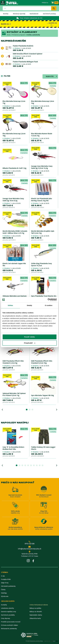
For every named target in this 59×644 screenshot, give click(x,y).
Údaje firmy (5, 583)
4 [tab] (25, 465)
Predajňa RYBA (6, 579)
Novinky (6, 14)
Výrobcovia (5, 596)
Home (9, 35)
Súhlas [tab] (10, 305)
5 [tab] (28, 465)
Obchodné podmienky (8, 586)
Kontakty (4, 605)
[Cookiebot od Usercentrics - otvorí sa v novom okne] (48, 300)
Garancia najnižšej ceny (8, 612)
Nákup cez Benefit (36, 612)
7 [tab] (34, 465)
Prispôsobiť (30, 343)
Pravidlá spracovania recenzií (11, 622)
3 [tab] (32, 410)
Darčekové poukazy (49, 14)
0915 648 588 (29, 543)
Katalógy (4, 593)
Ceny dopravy (6, 618)
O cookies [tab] (49, 305)
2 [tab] (30, 410)
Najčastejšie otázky (36, 615)
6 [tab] (31, 465)
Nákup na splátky (35, 608)
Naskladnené (34, 14)
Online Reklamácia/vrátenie (39, 605)
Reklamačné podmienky (9, 629)
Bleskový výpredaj (19, 14)
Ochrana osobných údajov (9, 625)
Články (3, 590)
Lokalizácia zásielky (7, 608)
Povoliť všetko (30, 337)
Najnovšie (50, 76)
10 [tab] (43, 465)
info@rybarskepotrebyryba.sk (29, 548)
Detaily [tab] (30, 305)
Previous (2, 410)
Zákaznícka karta (35, 618)
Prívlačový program (18, 35)
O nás (3, 576)
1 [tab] (27, 410)
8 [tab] (37, 465)
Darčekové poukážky (8, 615)
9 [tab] (40, 465)
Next (57, 410)
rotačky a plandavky (33, 35)
